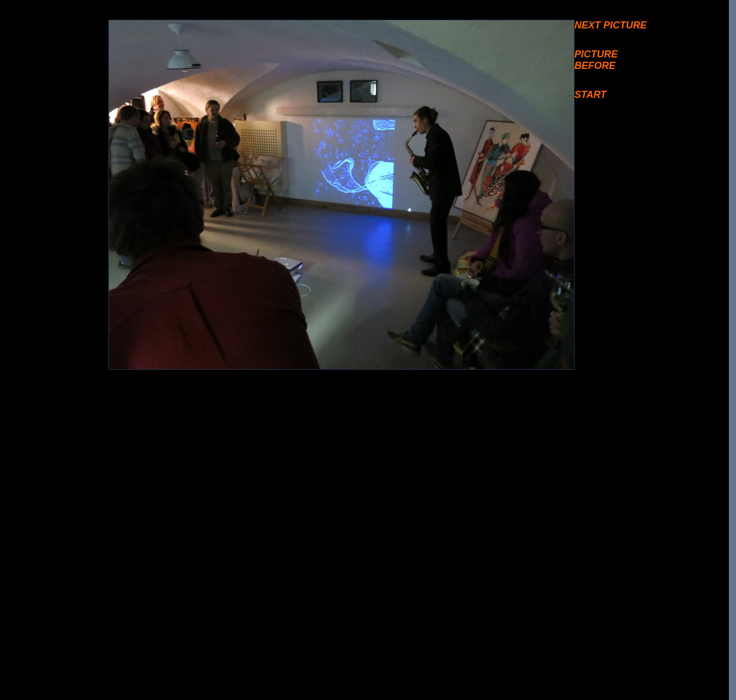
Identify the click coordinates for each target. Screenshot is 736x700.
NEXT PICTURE (611, 25)
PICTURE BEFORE (596, 60)
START (590, 95)
